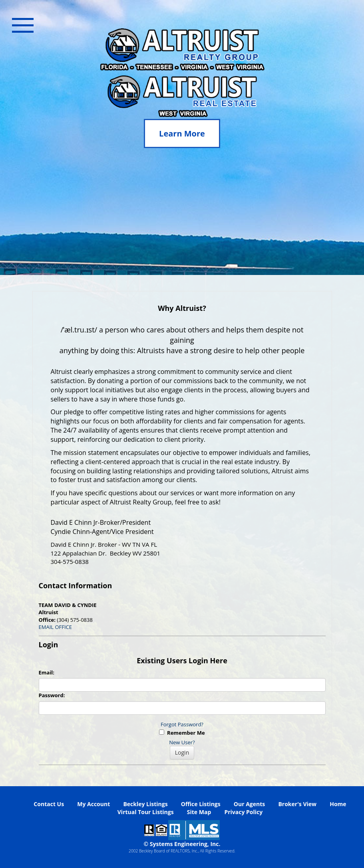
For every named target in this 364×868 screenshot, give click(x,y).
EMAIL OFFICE (56, 627)
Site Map (199, 812)
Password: (52, 695)
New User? (182, 742)
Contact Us (49, 804)
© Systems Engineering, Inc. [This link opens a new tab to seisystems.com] (182, 844)
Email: (47, 672)
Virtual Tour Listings (146, 812)
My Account (93, 804)
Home (338, 804)
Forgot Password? (182, 724)
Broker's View (297, 804)
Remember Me (182, 733)
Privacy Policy (243, 812)
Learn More (182, 133)
